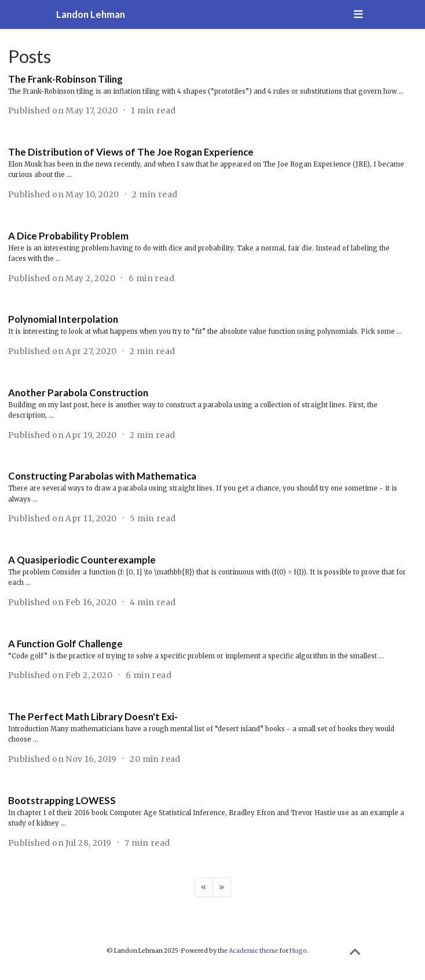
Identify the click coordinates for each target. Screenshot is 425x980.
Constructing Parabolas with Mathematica (102, 476)
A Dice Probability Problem (68, 236)
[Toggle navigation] (358, 15)
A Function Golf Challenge (65, 644)
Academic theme (254, 951)
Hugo (298, 951)
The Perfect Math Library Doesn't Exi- (93, 716)
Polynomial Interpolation (63, 319)
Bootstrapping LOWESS (62, 800)
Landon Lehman (91, 14)
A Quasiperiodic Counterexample (82, 560)
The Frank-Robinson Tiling (65, 79)
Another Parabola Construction (78, 393)
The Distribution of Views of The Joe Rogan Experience (131, 152)
